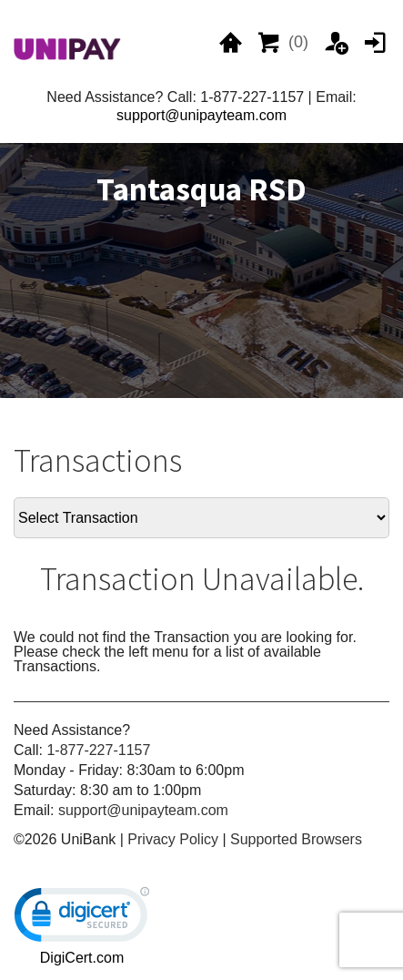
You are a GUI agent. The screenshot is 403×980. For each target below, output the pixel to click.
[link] (82, 919)
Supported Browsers (296, 839)
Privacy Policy (173, 839)
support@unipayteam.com (201, 115)
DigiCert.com (82, 958)
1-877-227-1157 (98, 750)
